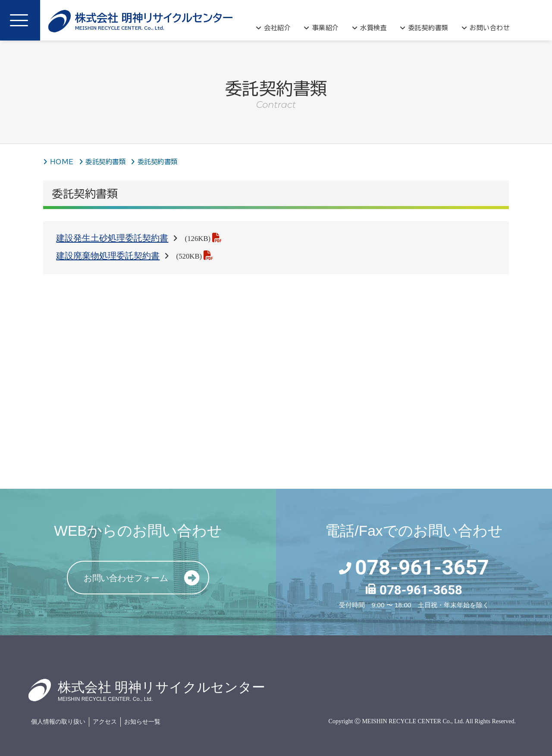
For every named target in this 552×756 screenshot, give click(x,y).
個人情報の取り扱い (58, 722)
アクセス (105, 722)
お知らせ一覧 (142, 722)
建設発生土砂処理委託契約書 (112, 238)
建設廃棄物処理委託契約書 (108, 256)
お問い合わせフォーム (146, 578)
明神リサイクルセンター (154, 21)
